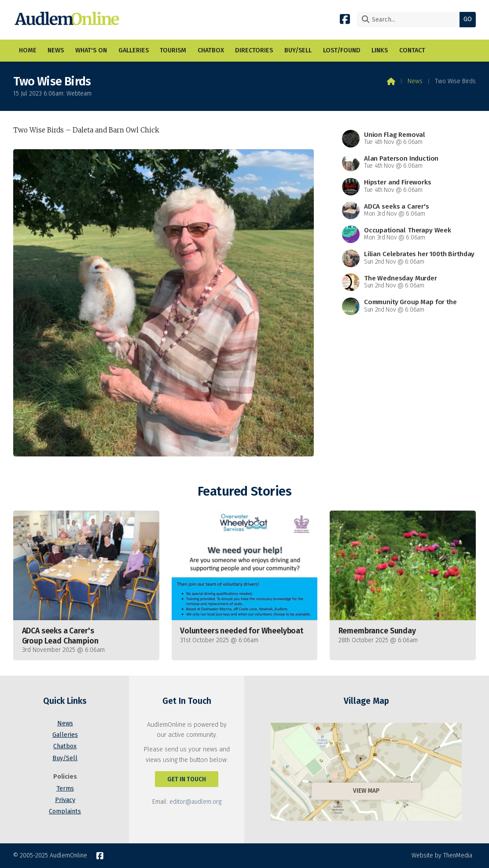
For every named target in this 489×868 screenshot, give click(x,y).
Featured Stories (244, 491)
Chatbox (65, 746)
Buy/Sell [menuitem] (298, 50)
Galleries (65, 735)
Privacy (65, 800)
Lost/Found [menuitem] (342, 50)
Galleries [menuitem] (134, 50)
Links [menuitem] (380, 50)
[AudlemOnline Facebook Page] (345, 19)
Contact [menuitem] (412, 50)
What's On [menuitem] (91, 50)
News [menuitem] (56, 50)
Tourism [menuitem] (173, 50)
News (415, 81)
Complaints (65, 811)
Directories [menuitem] (254, 50)
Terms (65, 789)
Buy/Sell (65, 758)
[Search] (410, 20)
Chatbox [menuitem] (211, 50)
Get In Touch (187, 779)
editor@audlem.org (195, 802)
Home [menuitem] (28, 50)
